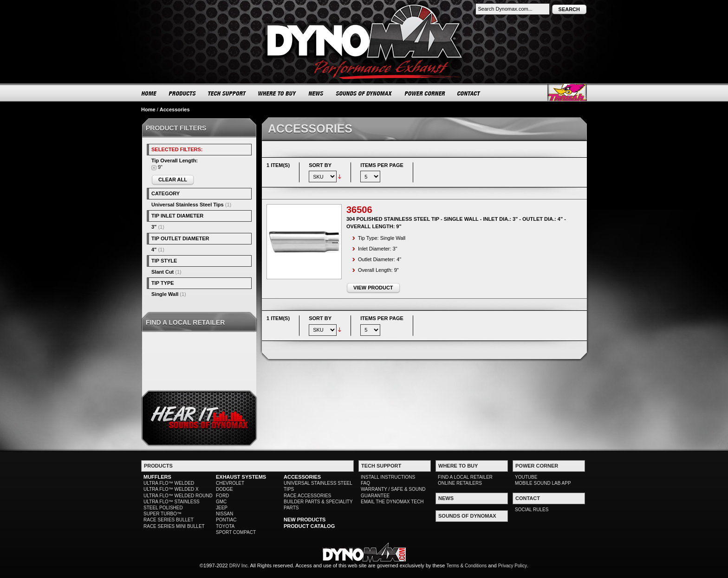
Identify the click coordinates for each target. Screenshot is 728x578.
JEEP (222, 508)
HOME (149, 93)
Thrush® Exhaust (567, 93)
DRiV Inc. (239, 566)
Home (148, 109)
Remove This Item (154, 168)
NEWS (316, 93)
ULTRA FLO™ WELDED (169, 483)
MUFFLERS (157, 477)
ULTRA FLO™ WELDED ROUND (178, 496)
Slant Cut (162, 272)
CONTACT (469, 93)
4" (154, 250)
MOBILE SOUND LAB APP (543, 483)
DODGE (224, 489)
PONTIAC (226, 520)
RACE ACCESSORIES (307, 496)
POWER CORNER (425, 93)
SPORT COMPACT (236, 532)
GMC (221, 502)
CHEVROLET (230, 483)
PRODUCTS (182, 93)
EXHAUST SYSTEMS (241, 477)
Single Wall (165, 294)
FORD (222, 496)
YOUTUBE (526, 477)
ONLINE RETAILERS (460, 483)
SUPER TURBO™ (162, 514)
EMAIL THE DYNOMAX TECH (392, 502)
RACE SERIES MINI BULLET (174, 526)
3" (154, 227)
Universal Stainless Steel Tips (188, 205)
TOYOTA (225, 526)
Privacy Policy (513, 566)
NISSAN (224, 514)
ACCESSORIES (302, 477)
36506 (359, 210)
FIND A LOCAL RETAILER (465, 477)
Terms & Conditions (467, 566)
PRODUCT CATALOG (309, 526)
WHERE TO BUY (277, 93)
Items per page (382, 165)
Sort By (320, 165)
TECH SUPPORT (227, 93)
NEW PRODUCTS (305, 520)
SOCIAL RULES (532, 510)
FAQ (365, 483)
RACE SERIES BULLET (169, 520)
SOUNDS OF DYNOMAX (364, 93)
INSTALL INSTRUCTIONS (388, 477)
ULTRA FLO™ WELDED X (171, 489)
